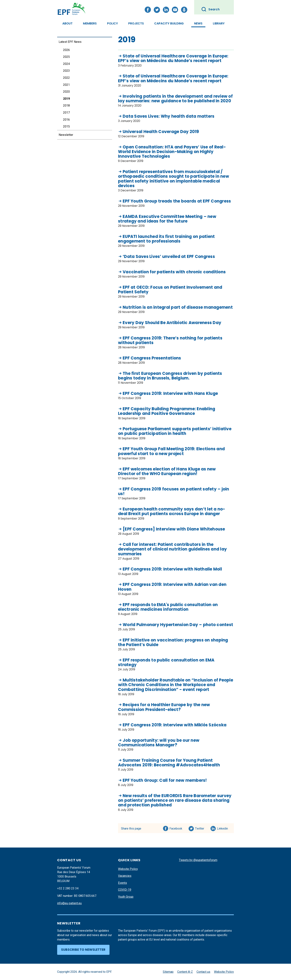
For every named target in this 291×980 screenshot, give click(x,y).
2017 (66, 113)
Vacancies (125, 876)
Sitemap (168, 972)
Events (122, 883)
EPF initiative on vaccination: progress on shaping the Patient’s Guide (173, 642)
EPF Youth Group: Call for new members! (165, 780)
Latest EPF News (70, 42)
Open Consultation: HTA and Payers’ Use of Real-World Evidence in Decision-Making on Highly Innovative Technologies (172, 152)
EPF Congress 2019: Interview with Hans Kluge (170, 393)
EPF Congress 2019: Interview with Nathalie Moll (172, 569)
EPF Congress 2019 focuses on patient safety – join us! (174, 491)
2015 (66, 126)
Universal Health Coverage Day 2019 (161, 132)
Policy (112, 23)
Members (90, 23)
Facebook (176, 828)
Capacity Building (169, 23)
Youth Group (126, 897)
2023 (66, 71)
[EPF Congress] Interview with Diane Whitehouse (174, 529)
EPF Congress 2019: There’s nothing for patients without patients (170, 340)
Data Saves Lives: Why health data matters (169, 116)
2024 (66, 64)
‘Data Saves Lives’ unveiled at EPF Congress (169, 257)
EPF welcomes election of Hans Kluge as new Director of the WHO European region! (167, 471)
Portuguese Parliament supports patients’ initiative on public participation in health (175, 431)
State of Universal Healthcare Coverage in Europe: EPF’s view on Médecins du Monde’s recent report (173, 58)
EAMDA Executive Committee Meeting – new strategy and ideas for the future (167, 219)
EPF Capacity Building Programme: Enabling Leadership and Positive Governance (167, 411)
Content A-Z (185, 972)
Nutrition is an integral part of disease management (178, 307)
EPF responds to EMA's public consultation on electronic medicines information (168, 607)
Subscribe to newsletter (83, 950)
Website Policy (128, 869)
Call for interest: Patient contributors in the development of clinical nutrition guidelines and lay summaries (172, 549)
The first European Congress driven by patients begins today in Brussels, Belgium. (170, 376)
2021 (66, 85)
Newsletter (66, 135)
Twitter (201, 828)
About (67, 23)
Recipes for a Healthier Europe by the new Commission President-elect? (164, 707)
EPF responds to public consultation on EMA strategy (166, 663)
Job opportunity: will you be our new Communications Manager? (159, 743)
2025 (66, 57)
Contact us (203, 972)
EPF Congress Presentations (152, 358)
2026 (66, 50)
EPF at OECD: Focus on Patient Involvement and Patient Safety (170, 290)
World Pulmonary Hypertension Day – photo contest (178, 625)
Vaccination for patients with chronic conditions (174, 272)
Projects (136, 23)
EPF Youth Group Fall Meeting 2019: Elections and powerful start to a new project (171, 451)
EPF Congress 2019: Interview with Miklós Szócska (175, 725)
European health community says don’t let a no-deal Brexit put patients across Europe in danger (172, 511)
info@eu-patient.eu (69, 903)
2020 (66, 92)
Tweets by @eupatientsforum (198, 860)
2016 (66, 120)
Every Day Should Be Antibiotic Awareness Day (172, 323)
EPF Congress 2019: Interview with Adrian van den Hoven (172, 587)
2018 (66, 106)
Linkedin (223, 828)
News (198, 23)
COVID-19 (125, 890)
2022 (66, 78)
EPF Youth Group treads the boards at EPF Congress (177, 201)
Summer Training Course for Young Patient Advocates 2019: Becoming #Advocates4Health (169, 763)
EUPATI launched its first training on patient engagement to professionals (166, 239)
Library (219, 23)
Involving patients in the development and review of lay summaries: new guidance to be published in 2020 (175, 99)
